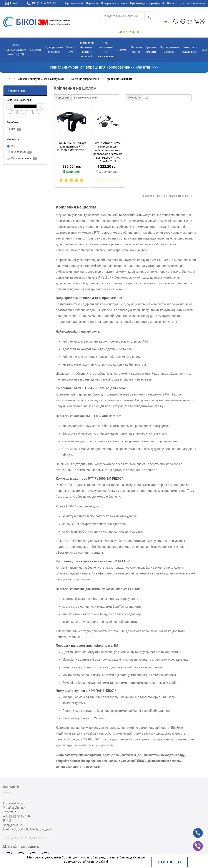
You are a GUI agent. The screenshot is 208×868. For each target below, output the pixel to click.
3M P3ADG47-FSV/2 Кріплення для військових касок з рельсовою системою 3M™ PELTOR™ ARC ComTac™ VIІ (108, 152)
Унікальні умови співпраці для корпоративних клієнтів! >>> (104, 67)
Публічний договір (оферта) (147, 3)
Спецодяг (36, 50)
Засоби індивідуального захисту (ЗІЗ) (15, 50)
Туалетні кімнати (151, 49)
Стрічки (123, 50)
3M (14, 129)
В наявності (19, 152)
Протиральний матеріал (169, 49)
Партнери (92, 3)
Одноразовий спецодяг (54, 49)
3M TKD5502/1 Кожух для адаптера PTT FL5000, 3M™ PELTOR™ (72, 147)
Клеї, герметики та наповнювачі (106, 50)
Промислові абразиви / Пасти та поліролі (87, 50)
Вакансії (172, 3)
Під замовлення (22, 159)
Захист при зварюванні (190, 49)
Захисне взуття (136, 49)
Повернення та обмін (114, 3)
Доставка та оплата (193, 3)
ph (194, 830)
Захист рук (71, 49)
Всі (11, 146)
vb (194, 843)
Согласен (170, 862)
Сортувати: (63, 98)
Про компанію (74, 3)
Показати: (134, 98)
